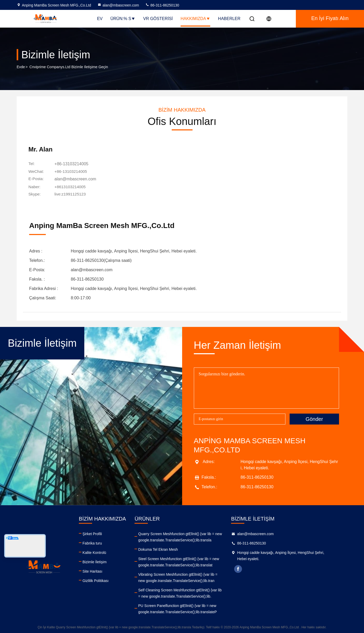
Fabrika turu (102, 542)
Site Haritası (102, 570)
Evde (21, 67)
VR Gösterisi (158, 19)
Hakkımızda (195, 19)
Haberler (229, 19)
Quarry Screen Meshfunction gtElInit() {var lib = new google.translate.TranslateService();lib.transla (199, 536)
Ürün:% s (123, 19)
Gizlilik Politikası (105, 579)
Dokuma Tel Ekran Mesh (177, 548)
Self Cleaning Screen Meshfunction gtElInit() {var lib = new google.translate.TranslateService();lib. (199, 592)
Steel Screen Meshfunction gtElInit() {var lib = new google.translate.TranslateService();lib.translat (198, 561)
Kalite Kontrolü (104, 551)
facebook (267, 568)
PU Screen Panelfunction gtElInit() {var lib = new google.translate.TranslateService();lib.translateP (196, 607)
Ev (100, 19)
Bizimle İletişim (104, 561)
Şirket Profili (102, 533)
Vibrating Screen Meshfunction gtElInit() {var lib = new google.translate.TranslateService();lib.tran (197, 576)
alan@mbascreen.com (118, 5)
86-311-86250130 (162, 5)
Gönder (314, 418)
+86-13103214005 (74, 165)
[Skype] (74, 194)
